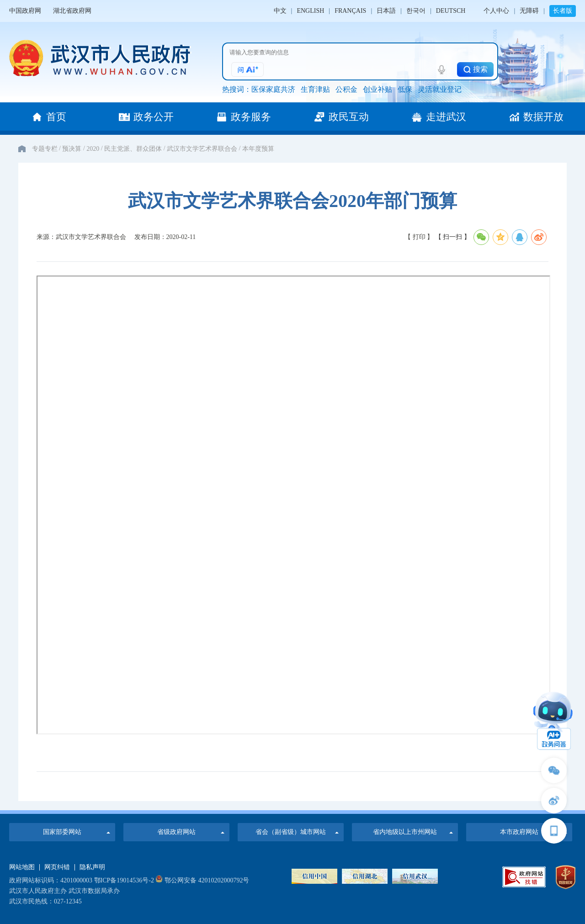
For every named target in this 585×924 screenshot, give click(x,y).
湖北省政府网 (72, 11)
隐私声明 (92, 867)
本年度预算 (258, 149)
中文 (280, 11)
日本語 (386, 11)
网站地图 (22, 867)
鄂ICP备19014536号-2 (124, 880)
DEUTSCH (451, 11)
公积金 (346, 89)
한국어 (416, 11)
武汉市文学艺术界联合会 (202, 149)
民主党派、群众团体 (133, 149)
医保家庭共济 (273, 89)
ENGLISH (310, 11)
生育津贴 (315, 89)
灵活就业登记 (440, 89)
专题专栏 (45, 149)
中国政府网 (25, 11)
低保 (405, 89)
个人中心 (496, 11)
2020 (93, 149)
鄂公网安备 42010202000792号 (202, 880)
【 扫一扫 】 (454, 237)
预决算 (72, 149)
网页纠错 (57, 867)
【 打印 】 (419, 237)
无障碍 (529, 11)
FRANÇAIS (350, 11)
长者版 (563, 11)
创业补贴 (378, 89)
